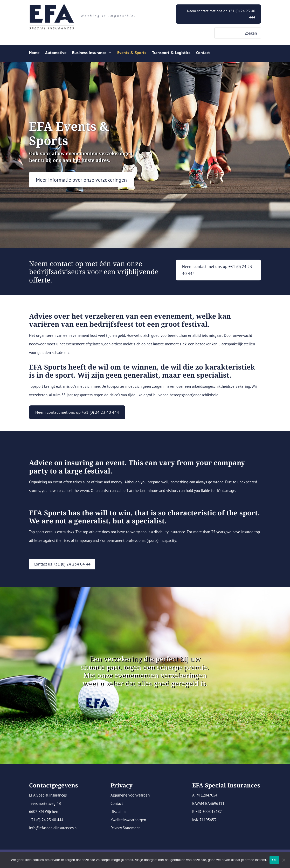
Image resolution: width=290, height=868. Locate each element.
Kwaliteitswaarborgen (128, 820)
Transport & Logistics (171, 53)
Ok (274, 860)
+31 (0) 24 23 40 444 (46, 820)
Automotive (56, 53)
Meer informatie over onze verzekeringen (81, 180)
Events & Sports (132, 53)
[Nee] (284, 860)
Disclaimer (119, 811)
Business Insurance (89, 53)
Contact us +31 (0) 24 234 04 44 (62, 564)
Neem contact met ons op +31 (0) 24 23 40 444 (221, 14)
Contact (203, 53)
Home (34, 53)
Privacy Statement (125, 828)
